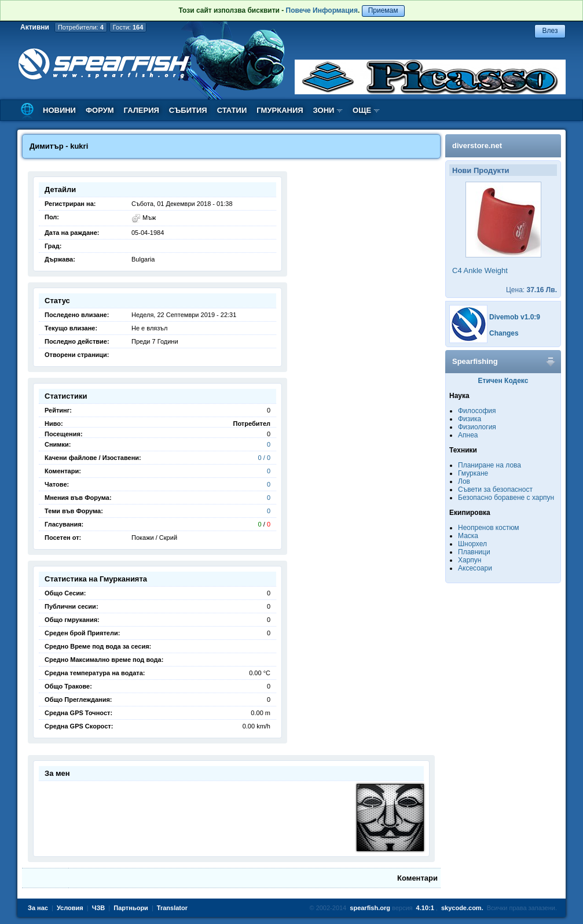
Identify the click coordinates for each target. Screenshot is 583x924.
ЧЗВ (99, 908)
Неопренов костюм (489, 528)
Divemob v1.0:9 (515, 317)
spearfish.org (370, 908)
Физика (470, 419)
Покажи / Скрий (154, 538)
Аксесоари (475, 568)
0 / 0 (264, 458)
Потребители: (81, 27)
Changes (504, 333)
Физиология (477, 427)
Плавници (474, 552)
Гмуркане (473, 473)
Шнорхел (472, 544)
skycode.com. (462, 908)
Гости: (128, 27)
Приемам (383, 10)
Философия (477, 411)
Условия (70, 908)
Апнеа (468, 435)
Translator (172, 908)
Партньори (131, 908)
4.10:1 (425, 908)
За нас (38, 908)
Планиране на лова (489, 465)
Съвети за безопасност (495, 489)
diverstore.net (477, 146)
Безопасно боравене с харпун (506, 498)
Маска (468, 536)
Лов (464, 481)
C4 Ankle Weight (480, 270)
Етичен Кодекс (503, 381)
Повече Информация (322, 10)
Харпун (470, 560)
